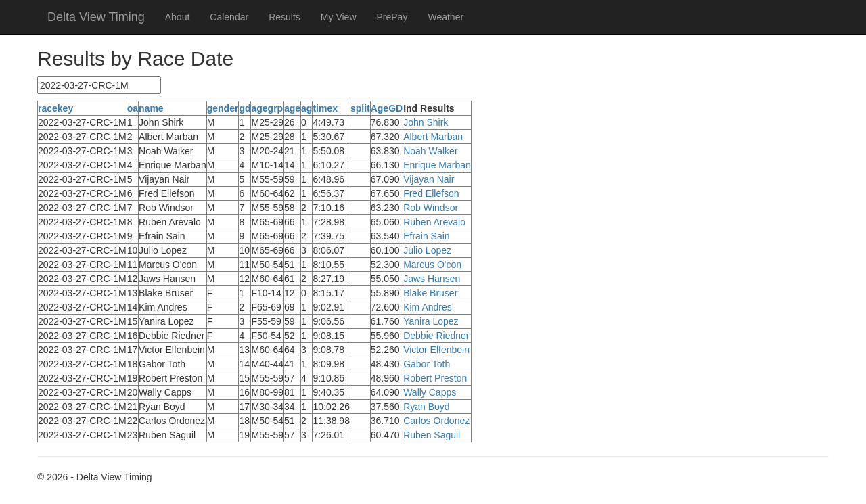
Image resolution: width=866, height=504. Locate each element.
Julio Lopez (427, 250)
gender (223, 108)
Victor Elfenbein (436, 350)
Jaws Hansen (432, 279)
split (360, 108)
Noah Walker (430, 151)
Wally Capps (430, 392)
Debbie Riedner (436, 336)
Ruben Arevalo (434, 222)
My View (339, 17)
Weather (446, 17)
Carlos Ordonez (436, 421)
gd (245, 108)
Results (284, 17)
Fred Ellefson (431, 193)
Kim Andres (428, 307)
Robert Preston (435, 378)
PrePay (392, 17)
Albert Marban (433, 137)
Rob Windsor (431, 208)
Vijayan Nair (429, 179)
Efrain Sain (426, 236)
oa (133, 108)
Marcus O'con (432, 265)
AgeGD (387, 108)
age (292, 108)
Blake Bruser (430, 293)
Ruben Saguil (432, 435)
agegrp (267, 108)
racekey (55, 108)
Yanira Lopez (431, 321)
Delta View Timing (96, 17)
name (151, 108)
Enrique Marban (437, 165)
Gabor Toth (427, 364)
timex (325, 108)
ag (306, 108)
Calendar (229, 17)
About (178, 17)
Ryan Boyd (426, 407)
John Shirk (426, 122)
